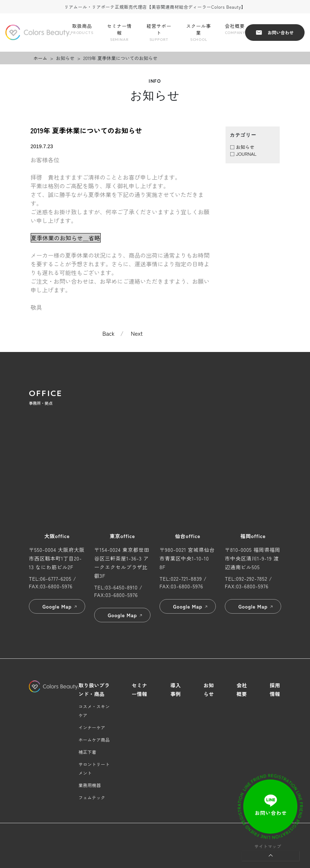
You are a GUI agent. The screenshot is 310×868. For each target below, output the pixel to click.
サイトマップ (268, 846)
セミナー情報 (119, 33)
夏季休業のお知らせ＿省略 (66, 238)
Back (109, 333)
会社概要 (235, 29)
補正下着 (88, 752)
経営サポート (159, 33)
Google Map (60, 606)
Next (137, 333)
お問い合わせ (275, 32)
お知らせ (245, 147)
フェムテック (92, 797)
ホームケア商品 (94, 740)
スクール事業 (199, 33)
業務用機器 (90, 785)
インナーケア (92, 727)
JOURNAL (246, 154)
